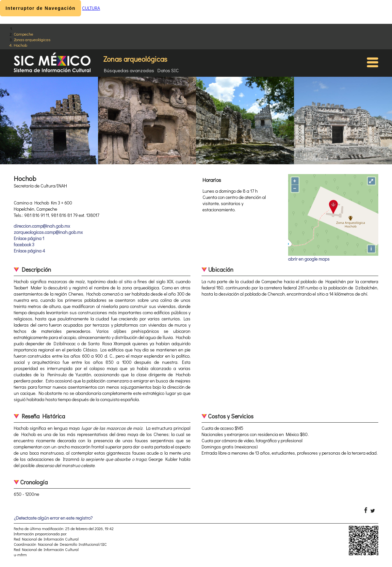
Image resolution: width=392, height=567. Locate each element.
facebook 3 (24, 244)
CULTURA (91, 8)
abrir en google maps (309, 259)
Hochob (20, 45)
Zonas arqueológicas (32, 39)
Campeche (24, 34)
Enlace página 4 (29, 251)
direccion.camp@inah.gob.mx (42, 226)
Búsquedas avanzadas (129, 70)
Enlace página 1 (29, 238)
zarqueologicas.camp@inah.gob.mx (48, 232)
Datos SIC (168, 70)
